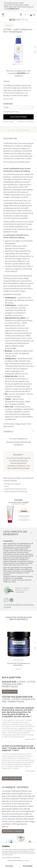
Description (10, 139)
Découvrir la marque (13, 831)
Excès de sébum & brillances (16, 492)
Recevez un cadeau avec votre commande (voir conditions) (19, 73)
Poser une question (12, 778)
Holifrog (9, 25)
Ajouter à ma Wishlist (26, 122)
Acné (7, 486)
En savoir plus (8, 99)
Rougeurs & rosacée (13, 484)
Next (35, 51)
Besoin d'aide (8, 122)
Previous (35, 47)
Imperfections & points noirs (16, 489)
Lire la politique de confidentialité (11, 858)
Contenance (8, 104)
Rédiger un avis (10, 692)
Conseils (8, 431)
